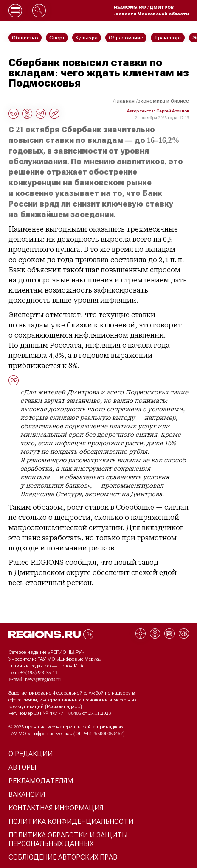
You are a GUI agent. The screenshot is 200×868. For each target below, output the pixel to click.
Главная (125, 101)
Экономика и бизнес (163, 101)
